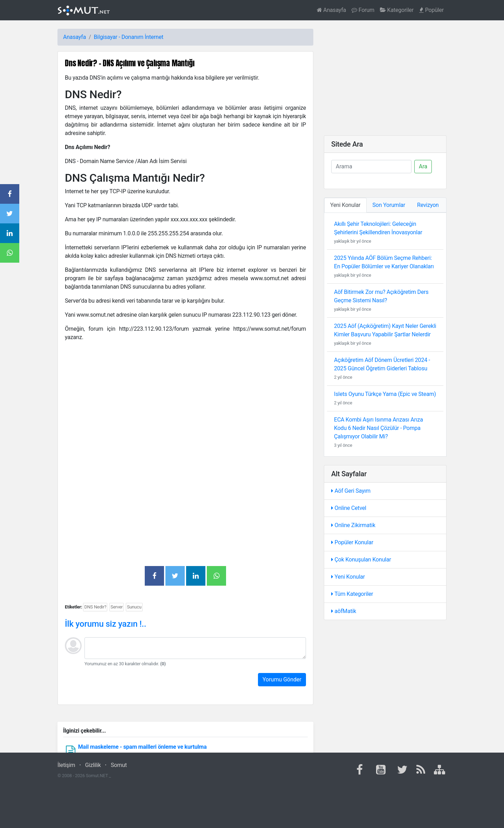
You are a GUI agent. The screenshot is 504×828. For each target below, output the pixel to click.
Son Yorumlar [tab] (389, 205)
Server (117, 607)
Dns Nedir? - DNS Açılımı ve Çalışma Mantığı (130, 63)
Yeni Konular (348, 577)
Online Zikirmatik (353, 525)
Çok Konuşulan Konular (361, 560)
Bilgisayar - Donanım (119, 37)
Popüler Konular (352, 542)
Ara (423, 166)
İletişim (66, 765)
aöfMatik (344, 611)
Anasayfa (332, 10)
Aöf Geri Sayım (351, 491)
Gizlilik (93, 765)
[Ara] (371, 167)
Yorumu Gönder (282, 679)
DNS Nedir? (95, 607)
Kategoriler (397, 10)
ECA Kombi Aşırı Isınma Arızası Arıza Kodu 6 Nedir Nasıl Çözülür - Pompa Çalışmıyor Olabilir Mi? (379, 428)
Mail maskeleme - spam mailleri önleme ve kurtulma (142, 747)
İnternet (154, 37)
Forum (363, 10)
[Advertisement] (185, 396)
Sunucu (134, 607)
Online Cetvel (349, 508)
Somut (119, 765)
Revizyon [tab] (428, 205)
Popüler (431, 10)
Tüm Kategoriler (352, 594)
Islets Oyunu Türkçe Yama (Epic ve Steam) (385, 394)
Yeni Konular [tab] (345, 205)
